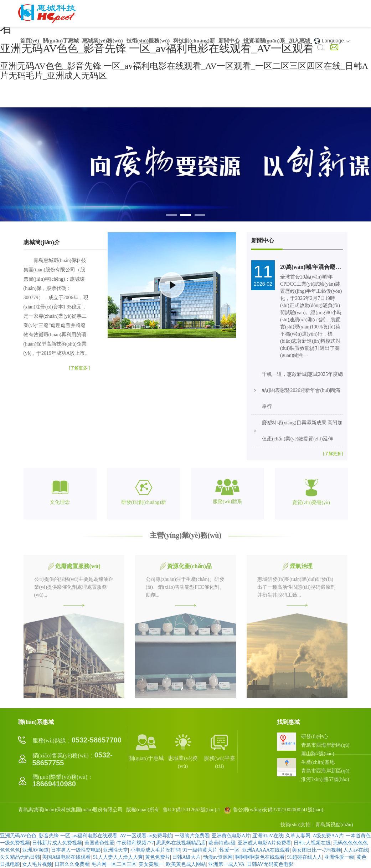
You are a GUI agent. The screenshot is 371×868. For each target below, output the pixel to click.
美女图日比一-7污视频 (316, 850)
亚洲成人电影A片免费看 (264, 843)
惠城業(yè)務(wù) (102, 41)
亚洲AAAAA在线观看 (266, 850)
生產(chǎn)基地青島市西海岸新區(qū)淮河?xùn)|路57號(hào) (325, 771)
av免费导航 (160, 836)
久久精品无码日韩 (20, 857)
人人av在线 (355, 850)
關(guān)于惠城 (61, 41)
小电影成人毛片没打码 (155, 850)
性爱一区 (230, 850)
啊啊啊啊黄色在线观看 (260, 857)
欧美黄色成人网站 (186, 864)
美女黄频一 (151, 864)
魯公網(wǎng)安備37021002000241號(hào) (274, 810)
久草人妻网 (298, 836)
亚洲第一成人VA (226, 864)
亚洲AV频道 (35, 850)
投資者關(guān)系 (264, 41)
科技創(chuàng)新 (194, 41)
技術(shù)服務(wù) (148, 41)
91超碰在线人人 (305, 857)
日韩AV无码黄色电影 (270, 864)
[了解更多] (333, 454)
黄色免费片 (158, 857)
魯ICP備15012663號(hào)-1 (192, 810)
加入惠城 (299, 41)
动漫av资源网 (218, 857)
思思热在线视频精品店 (181, 843)
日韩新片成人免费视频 (57, 843)
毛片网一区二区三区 (114, 864)
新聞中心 (229, 41)
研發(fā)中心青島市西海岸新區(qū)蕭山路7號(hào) (325, 745)
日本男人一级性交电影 (76, 850)
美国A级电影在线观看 (66, 857)
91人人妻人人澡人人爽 (118, 857)
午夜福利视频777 (135, 843)
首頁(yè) (30, 41)
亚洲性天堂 (115, 850)
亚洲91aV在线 (268, 836)
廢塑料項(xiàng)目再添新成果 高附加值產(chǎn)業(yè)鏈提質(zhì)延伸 (302, 431)
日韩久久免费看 (72, 864)
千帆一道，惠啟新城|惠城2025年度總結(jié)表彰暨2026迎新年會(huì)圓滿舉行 (302, 390)
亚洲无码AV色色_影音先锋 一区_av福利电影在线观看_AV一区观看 (73, 836)
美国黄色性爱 (99, 843)
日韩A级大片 (186, 857)
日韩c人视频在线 (312, 843)
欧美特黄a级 (222, 843)
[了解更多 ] (79, 368)
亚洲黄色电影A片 (231, 836)
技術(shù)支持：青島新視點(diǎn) (317, 825)
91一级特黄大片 (200, 850)
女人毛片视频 (37, 864)
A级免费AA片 (328, 836)
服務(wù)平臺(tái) (220, 751)
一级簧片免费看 (192, 836)
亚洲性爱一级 (339, 857)
